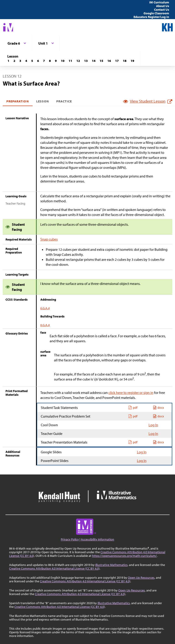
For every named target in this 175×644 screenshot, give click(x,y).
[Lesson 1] (8, 61)
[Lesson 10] (63, 61)
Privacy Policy (70, 539)
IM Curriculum (159, 2)
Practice (64, 101)
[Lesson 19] (132, 61)
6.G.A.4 (45, 308)
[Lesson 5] (32, 61)
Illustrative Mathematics (111, 565)
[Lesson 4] (26, 61)
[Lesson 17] (117, 61)
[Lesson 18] (125, 61)
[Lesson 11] (70, 61)
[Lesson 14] (94, 61)
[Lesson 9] (56, 61)
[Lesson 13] (86, 61)
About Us (163, 6)
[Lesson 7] (44, 61)
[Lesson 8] (50, 61)
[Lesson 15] (101, 61)
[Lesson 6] (38, 61)
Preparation (18, 101)
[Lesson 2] (14, 61)
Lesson (43, 101)
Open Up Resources (141, 578)
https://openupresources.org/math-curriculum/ (124, 556)
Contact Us (162, 10)
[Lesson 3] (20, 61)
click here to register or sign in (131, 393)
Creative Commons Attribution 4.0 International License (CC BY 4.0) (54, 568)
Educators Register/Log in (151, 17)
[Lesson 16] (109, 61)
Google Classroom (156, 13)
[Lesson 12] (78, 61)
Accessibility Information (98, 539)
